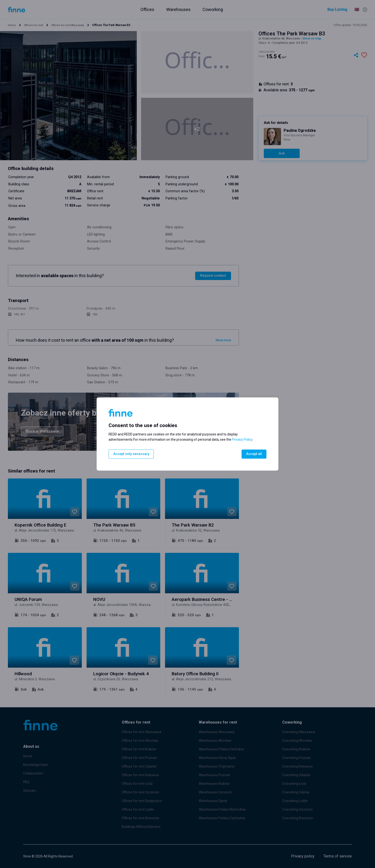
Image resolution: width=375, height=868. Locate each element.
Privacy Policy (242, 439)
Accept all (254, 454)
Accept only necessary (132, 454)
